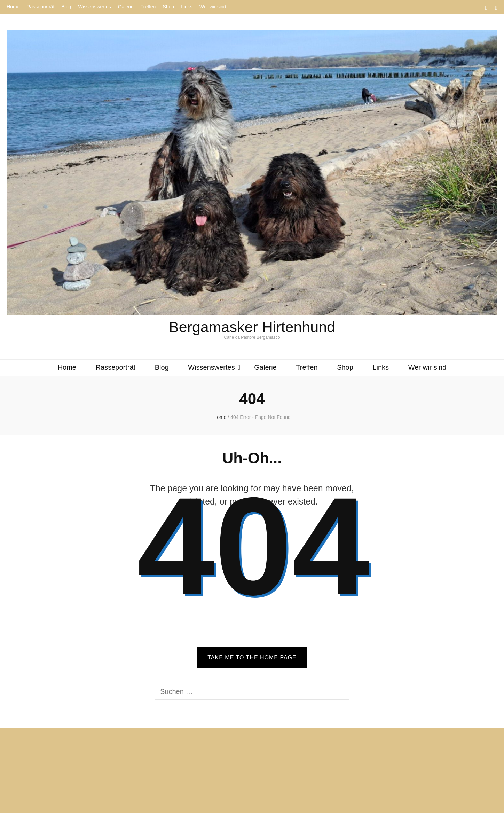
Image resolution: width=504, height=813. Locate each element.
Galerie (126, 7)
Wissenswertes (95, 7)
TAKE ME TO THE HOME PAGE (252, 658)
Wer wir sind (213, 7)
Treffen (148, 7)
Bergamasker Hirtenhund (252, 327)
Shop (168, 7)
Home (13, 7)
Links (187, 7)
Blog (66, 7)
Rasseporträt (40, 7)
